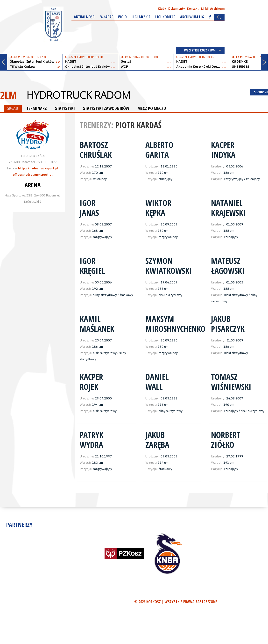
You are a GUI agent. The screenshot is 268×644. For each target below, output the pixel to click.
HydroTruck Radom (78, 95)
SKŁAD (13, 108)
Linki (204, 9)
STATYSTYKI (65, 108)
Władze (107, 17)
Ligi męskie (141, 17)
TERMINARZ (37, 108)
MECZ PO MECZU (152, 108)
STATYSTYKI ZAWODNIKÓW (106, 108)
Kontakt (193, 9)
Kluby (162, 9)
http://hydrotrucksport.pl (38, 168)
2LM (8, 95)
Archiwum (217, 9)
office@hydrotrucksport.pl (33, 174)
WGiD (122, 17)
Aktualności (85, 17)
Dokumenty (176, 9)
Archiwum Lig (192, 17)
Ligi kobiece (165, 17)
